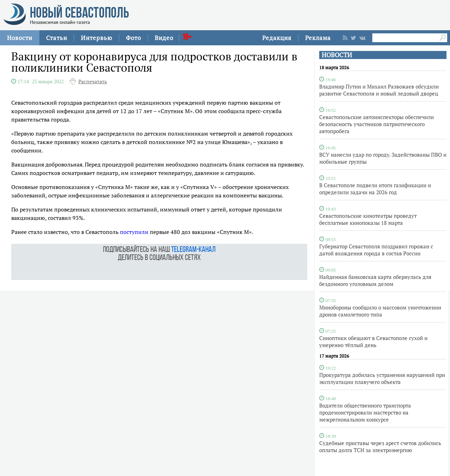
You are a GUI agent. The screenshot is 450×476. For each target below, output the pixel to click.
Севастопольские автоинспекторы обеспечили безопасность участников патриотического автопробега (377, 124)
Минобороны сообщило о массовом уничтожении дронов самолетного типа (380, 311)
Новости (20, 38)
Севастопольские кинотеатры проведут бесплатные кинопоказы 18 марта (368, 219)
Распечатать (93, 81)
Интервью (97, 38)
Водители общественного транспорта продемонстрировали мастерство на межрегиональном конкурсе (365, 412)
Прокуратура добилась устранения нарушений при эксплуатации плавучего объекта (382, 378)
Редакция (277, 38)
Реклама (318, 38)
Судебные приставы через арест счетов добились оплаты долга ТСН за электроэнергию (380, 446)
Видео (164, 38)
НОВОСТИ (337, 55)
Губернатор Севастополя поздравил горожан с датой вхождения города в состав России (376, 250)
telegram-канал (193, 250)
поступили (134, 232)
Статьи (57, 38)
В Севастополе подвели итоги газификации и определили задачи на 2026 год (375, 189)
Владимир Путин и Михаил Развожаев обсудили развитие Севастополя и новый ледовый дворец (379, 90)
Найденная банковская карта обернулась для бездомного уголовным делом (375, 280)
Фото (133, 38)
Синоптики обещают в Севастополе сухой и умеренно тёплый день (373, 341)
